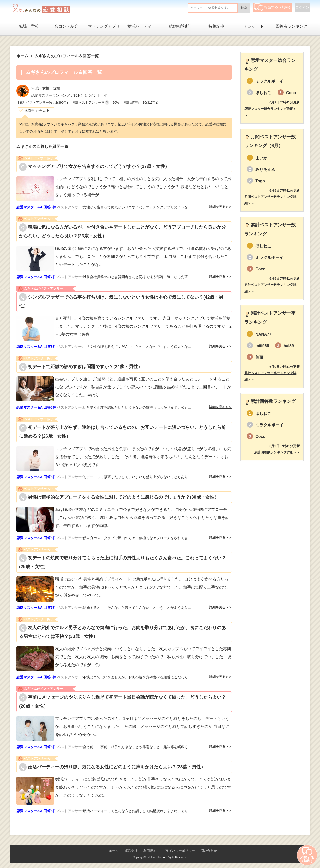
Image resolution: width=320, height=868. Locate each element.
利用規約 (150, 851)
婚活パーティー (141, 26)
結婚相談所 (179, 26)
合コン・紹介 (66, 26)
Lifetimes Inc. (155, 857)
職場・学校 (29, 26)
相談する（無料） (273, 7)
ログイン (302, 7)
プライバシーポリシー (179, 851)
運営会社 (131, 851)
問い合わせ (209, 851)
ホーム (114, 851)
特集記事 (216, 26)
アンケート (254, 26)
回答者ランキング (291, 26)
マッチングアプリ (104, 26)
